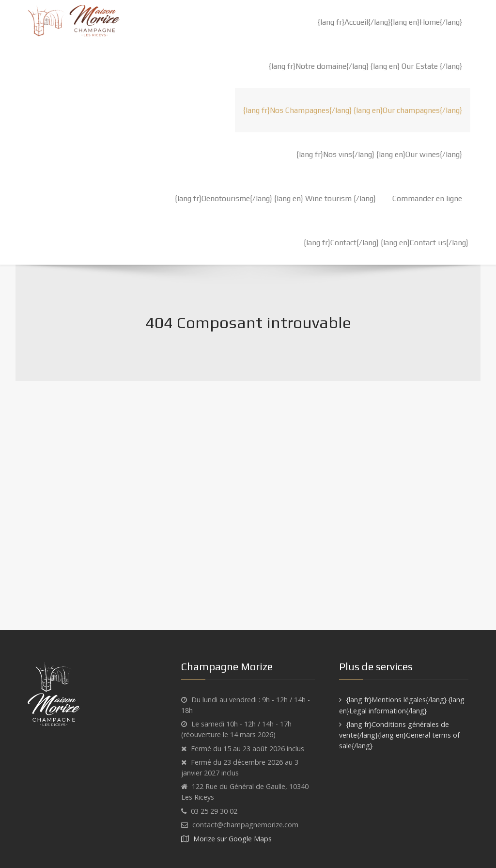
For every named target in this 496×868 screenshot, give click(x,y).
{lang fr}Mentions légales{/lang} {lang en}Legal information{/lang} (402, 705)
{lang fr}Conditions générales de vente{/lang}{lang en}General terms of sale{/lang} (399, 735)
